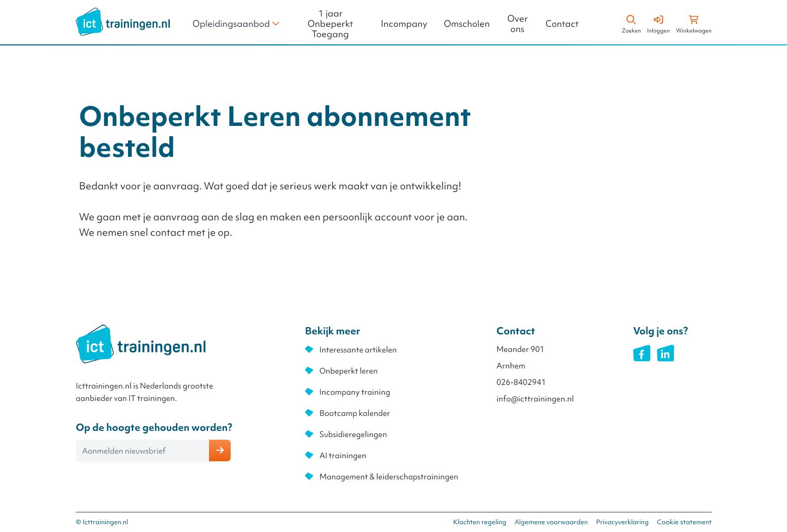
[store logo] (123, 22)
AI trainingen (343, 456)
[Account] (658, 23)
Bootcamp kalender (355, 413)
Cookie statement (684, 522)
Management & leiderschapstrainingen (389, 477)
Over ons (518, 24)
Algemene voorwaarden (551, 522)
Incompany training (355, 392)
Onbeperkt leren (349, 371)
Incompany (404, 24)
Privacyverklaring (622, 522)
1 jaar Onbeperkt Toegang (330, 24)
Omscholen (467, 24)
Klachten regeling (480, 522)
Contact (562, 24)
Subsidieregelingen (353, 434)
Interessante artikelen (358, 350)
